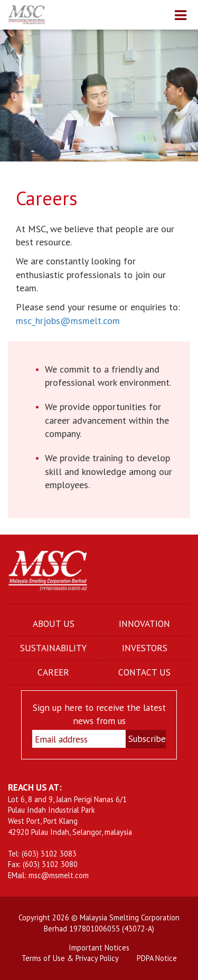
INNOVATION (144, 624)
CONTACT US (144, 672)
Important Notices (99, 948)
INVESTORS (145, 648)
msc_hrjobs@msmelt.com (68, 321)
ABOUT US (54, 624)
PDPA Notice (157, 958)
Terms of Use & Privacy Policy (70, 958)
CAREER (53, 672)
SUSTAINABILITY (53, 648)
